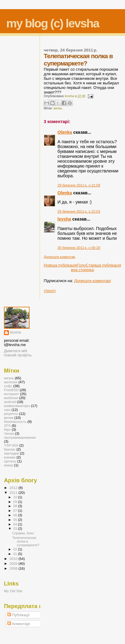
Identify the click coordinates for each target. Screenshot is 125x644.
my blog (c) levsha (53, 23)
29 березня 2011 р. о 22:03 (79, 211)
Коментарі (19, 624)
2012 (14, 488)
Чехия (9, 433)
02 (16, 549)
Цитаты (10, 461)
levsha (64, 219)
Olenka (65, 132)
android (10, 402)
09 (16, 502)
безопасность (15, 421)
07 (16, 511)
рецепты (11, 414)
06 (16, 515)
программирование (20, 437)
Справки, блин (23, 533)
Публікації (18, 615)
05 (16, 520)
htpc (7, 429)
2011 (14, 492)
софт (8, 386)
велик (9, 418)
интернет (11, 394)
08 (16, 506)
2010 (14, 559)
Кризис (10, 449)
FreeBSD (11, 390)
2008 (14, 568)
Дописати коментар (60, 257)
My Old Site (13, 591)
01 (16, 554)
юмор (9, 465)
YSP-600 (11, 445)
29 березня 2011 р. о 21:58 (79, 185)
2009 (14, 563)
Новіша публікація (61, 265)
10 (16, 497)
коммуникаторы (17, 406)
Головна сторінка (82, 267)
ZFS (7, 425)
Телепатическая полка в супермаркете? (26, 541)
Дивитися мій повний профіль (18, 353)
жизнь (58, 108)
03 (16, 529)
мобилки (11, 398)
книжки (10, 457)
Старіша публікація (104, 265)
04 (16, 524)
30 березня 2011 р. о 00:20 (79, 248)
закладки (11, 453)
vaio (7, 410)
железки (11, 382)
